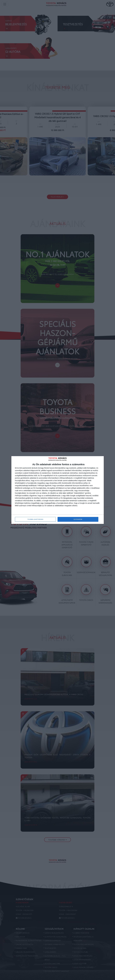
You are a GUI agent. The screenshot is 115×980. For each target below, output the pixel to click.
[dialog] (58, 490)
